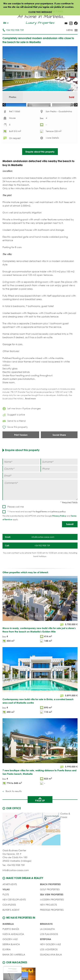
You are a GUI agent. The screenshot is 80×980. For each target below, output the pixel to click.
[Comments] (40, 501)
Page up (40, 811)
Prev (4, 68)
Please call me (16, 518)
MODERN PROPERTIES (52, 911)
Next (76, 68)
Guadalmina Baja (51, 966)
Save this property (15, 439)
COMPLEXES (9, 916)
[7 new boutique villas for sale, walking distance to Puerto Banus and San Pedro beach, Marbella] (40, 763)
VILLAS (6, 901)
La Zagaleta (47, 940)
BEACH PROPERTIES (50, 896)
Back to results (13, 802)
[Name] (21, 473)
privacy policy (59, 523)
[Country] (21, 480)
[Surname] (59, 473)
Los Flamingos (49, 945)
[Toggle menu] (68, 30)
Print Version (21, 446)
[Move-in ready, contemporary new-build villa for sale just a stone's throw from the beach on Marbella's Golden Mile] (40, 621)
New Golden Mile (50, 956)
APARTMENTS (10, 896)
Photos (13, 97)
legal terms (41, 523)
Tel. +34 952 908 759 (14, 876)
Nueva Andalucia (13, 945)
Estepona (46, 951)
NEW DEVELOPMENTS (14, 911)
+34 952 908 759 (13, 30)
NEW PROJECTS (49, 916)
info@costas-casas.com (16, 882)
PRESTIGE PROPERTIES (52, 921)
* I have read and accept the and (37, 523)
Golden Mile (10, 951)
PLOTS (6, 906)
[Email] (40, 487)
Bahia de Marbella (14, 966)
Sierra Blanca (11, 956)
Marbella (8, 935)
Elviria (7, 961)
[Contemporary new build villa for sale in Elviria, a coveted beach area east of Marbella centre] (40, 692)
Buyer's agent (11, 921)
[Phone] (59, 480)
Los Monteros (49, 961)
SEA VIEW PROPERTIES (52, 906)
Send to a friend (14, 432)
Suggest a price (14, 426)
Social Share (59, 446)
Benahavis (46, 935)
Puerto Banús (11, 940)
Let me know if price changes (22, 420)
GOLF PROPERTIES (50, 901)
